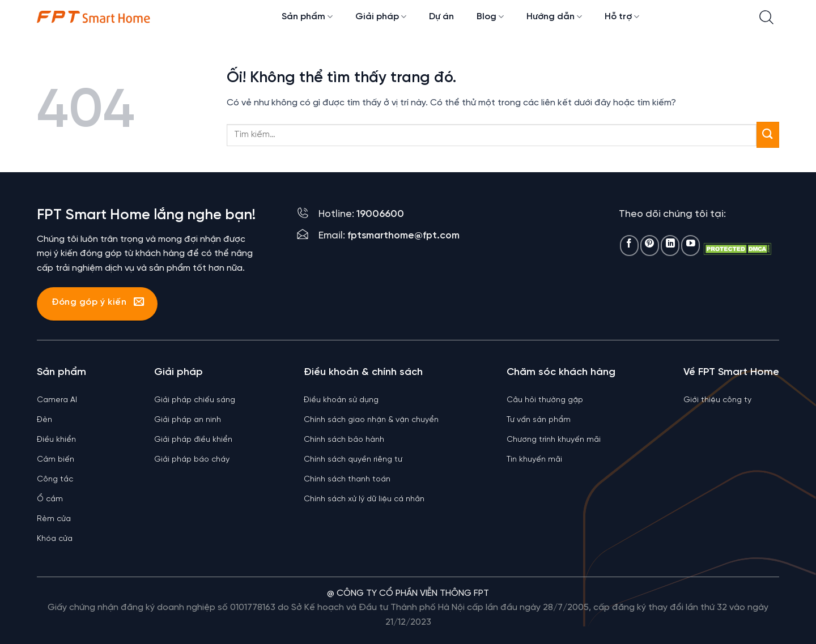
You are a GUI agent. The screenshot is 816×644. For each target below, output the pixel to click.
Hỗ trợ (622, 17)
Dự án (441, 17)
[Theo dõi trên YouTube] (690, 246)
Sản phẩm (307, 17)
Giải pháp (381, 17)
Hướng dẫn (554, 17)
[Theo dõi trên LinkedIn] (670, 246)
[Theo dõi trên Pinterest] (650, 246)
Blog (490, 17)
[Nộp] (768, 135)
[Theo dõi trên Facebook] (629, 246)
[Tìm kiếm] (766, 17)
